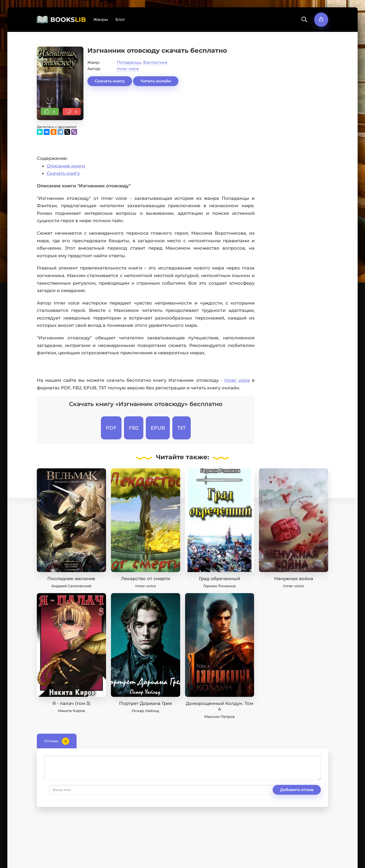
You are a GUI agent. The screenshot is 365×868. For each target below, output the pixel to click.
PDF (111, 428)
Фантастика (155, 62)
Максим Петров (219, 717)
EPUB (158, 428)
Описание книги (66, 166)
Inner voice (128, 69)
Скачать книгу (110, 81)
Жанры (101, 19)
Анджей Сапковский (71, 586)
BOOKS (68, 20)
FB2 (134, 428)
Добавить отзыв (68, 790)
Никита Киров (71, 711)
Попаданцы (129, 62)
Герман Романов (219, 586)
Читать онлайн (156, 81)
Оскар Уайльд (145, 711)
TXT (182, 428)
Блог (120, 19)
